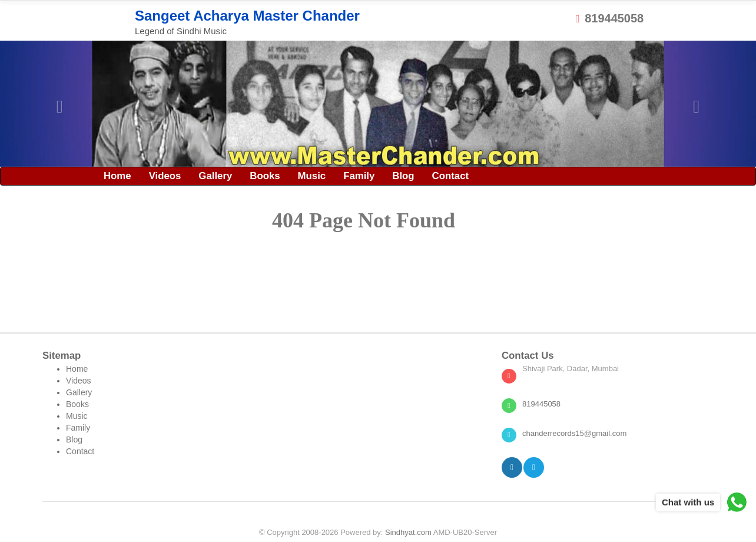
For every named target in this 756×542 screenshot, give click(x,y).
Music (312, 176)
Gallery (215, 176)
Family (359, 176)
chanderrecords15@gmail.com (574, 433)
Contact (450, 176)
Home (117, 176)
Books (265, 176)
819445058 (610, 18)
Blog (403, 176)
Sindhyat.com (408, 532)
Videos (165, 176)
